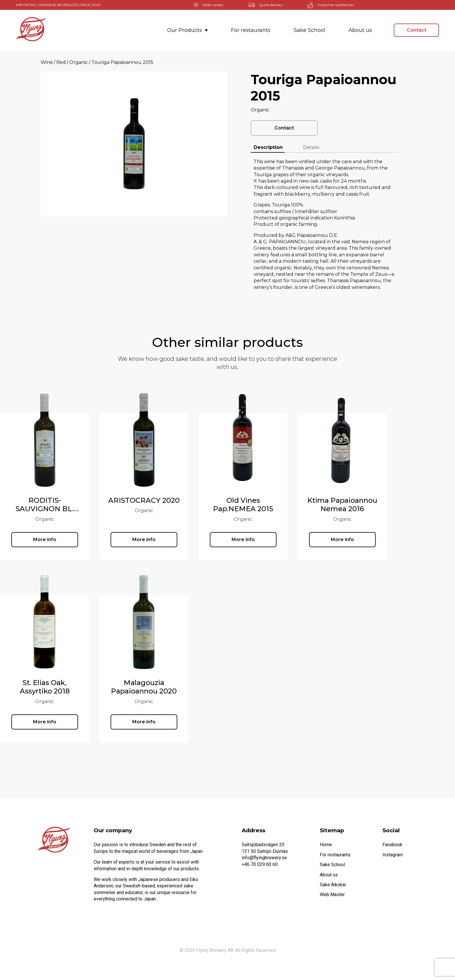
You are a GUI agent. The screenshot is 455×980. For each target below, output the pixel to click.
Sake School (309, 30)
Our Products (187, 30)
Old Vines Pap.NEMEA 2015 (278, 505)
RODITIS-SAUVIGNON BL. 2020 (79, 509)
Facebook (392, 845)
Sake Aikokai (333, 885)
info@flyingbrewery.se (264, 858)
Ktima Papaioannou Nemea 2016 (377, 505)
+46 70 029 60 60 (260, 864)
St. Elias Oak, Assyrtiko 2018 (79, 687)
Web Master (332, 895)
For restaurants (251, 30)
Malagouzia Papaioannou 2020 (178, 687)
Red (61, 62)
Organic (79, 62)
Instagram (393, 855)
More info (79, 539)
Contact (417, 30)
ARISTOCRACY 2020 (178, 500)
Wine (47, 62)
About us (360, 30)
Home (326, 845)
